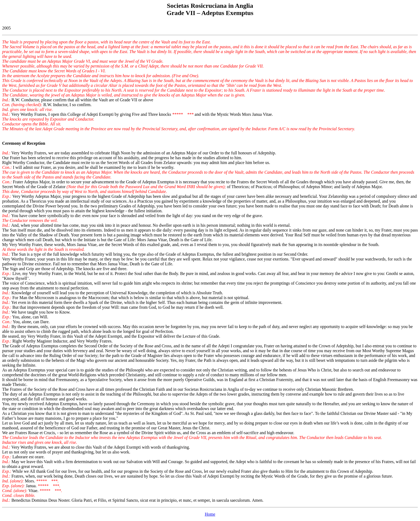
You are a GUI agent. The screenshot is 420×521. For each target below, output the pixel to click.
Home (210, 514)
